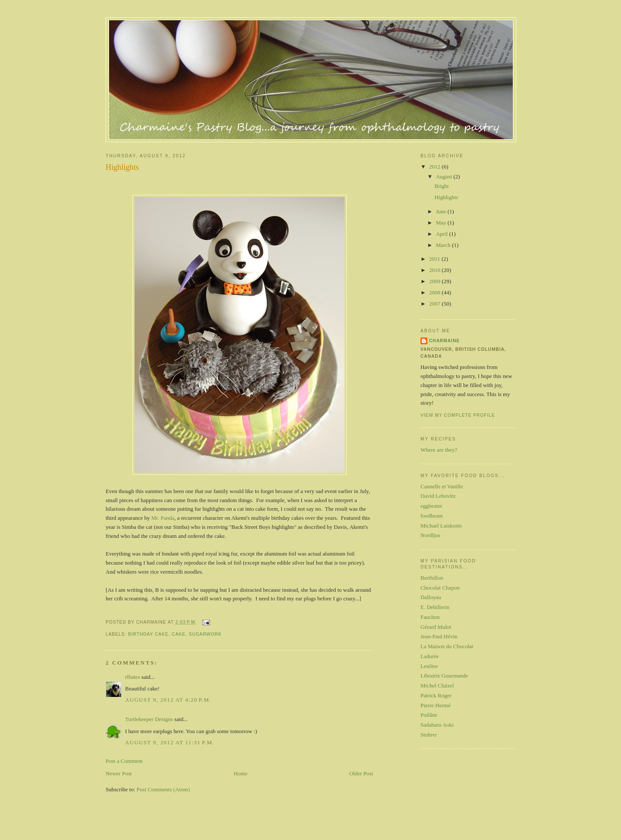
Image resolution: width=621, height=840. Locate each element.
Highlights (122, 167)
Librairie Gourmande (444, 676)
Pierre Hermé (436, 705)
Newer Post (119, 773)
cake (179, 634)
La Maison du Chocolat (447, 646)
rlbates (133, 677)
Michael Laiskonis (441, 526)
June (442, 211)
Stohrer (429, 735)
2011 (435, 259)
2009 (435, 281)
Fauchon (430, 617)
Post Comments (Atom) (163, 789)
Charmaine (444, 341)
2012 (435, 167)
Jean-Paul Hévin (439, 636)
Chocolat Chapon (440, 588)
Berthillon (432, 578)
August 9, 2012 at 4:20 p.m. (168, 700)
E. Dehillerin (435, 607)
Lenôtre (429, 666)
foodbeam (432, 516)
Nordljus (430, 535)
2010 (435, 270)
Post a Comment (124, 761)
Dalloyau (431, 597)
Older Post (361, 773)
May (442, 223)
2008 (435, 292)
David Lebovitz (438, 496)
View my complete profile (458, 415)
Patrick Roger (436, 695)
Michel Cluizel (437, 685)
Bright (441, 186)
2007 (435, 304)
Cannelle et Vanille (442, 486)
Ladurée (430, 656)
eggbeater (431, 506)
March (444, 245)
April (443, 234)
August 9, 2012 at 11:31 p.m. (170, 742)
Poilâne (429, 715)
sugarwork (205, 634)
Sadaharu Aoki (437, 725)
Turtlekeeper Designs (149, 719)
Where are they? (439, 450)
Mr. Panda (163, 518)
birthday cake (148, 634)
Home (241, 773)
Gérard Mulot (436, 627)
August (445, 176)
